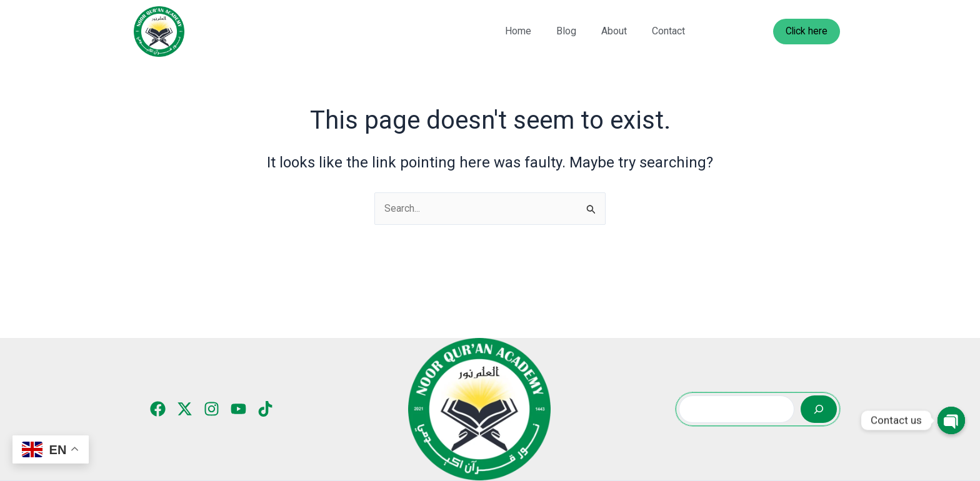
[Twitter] (185, 409)
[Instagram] (212, 409)
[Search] (819, 409)
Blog (566, 31)
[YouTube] (238, 409)
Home (518, 31)
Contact (668, 31)
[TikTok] (265, 409)
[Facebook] (158, 409)
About (614, 31)
